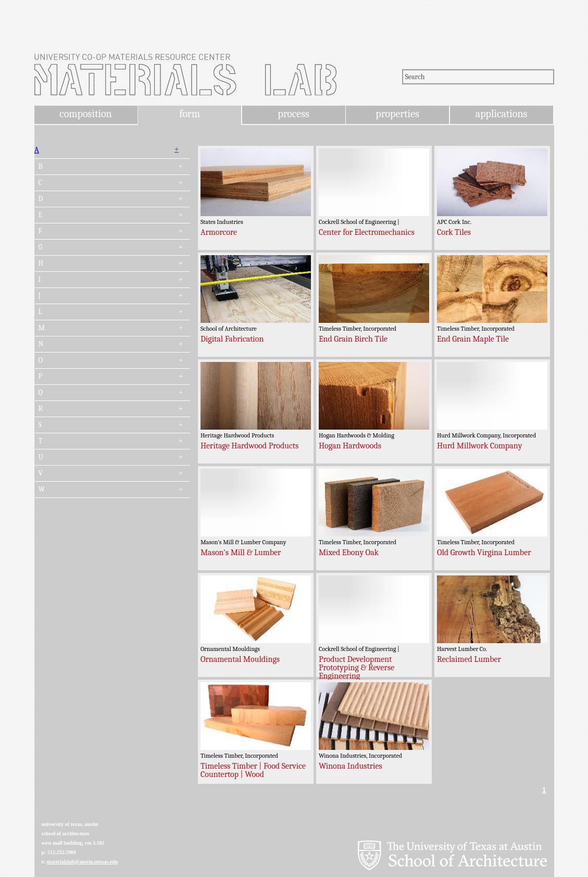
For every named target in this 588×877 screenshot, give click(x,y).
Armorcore (219, 232)
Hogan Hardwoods (350, 446)
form (190, 114)
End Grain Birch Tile (353, 339)
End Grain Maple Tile (473, 339)
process (293, 114)
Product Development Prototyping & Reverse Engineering (356, 668)
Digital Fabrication (232, 339)
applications (502, 114)
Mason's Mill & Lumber (241, 553)
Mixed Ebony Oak (349, 553)
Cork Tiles (454, 232)
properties (397, 114)
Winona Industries (351, 766)
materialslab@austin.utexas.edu (83, 862)
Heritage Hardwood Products (249, 446)
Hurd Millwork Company (480, 446)
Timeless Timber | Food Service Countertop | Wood (253, 770)
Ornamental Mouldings (240, 659)
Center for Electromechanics (367, 232)
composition (85, 114)
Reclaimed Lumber (469, 659)
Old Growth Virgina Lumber (484, 553)
